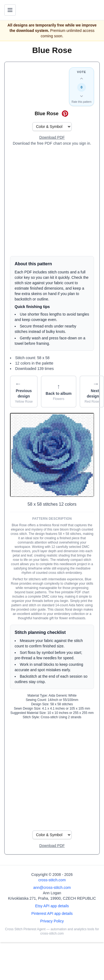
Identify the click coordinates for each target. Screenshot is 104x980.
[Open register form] (52, 138)
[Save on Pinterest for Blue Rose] (65, 114)
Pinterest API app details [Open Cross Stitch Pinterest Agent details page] (52, 913)
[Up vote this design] (82, 79)
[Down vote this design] (82, 96)
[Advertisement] (51, 201)
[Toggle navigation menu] (10, 10)
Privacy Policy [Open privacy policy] (52, 921)
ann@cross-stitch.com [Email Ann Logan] (52, 888)
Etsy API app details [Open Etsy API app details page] (52, 906)
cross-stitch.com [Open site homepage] (52, 880)
